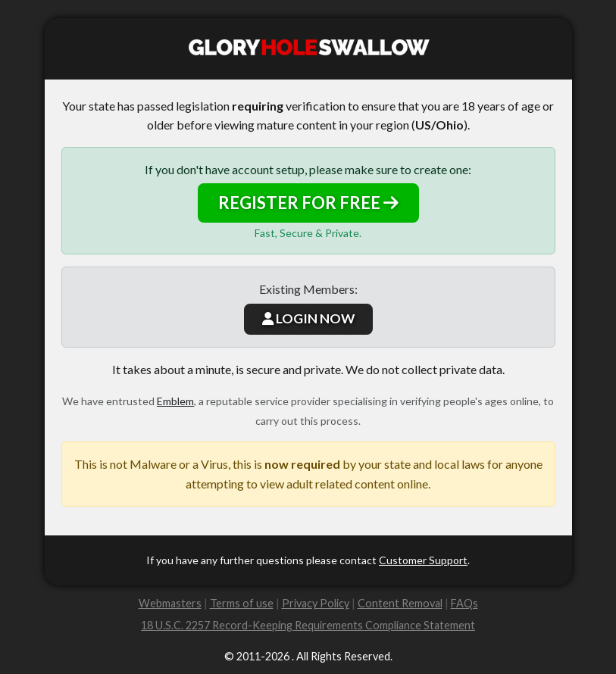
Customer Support (423, 560)
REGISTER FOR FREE (308, 203)
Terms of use (242, 603)
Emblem (175, 401)
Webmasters (170, 603)
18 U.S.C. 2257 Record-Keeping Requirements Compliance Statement (308, 625)
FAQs (464, 603)
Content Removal (400, 603)
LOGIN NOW (308, 318)
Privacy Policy (316, 603)
